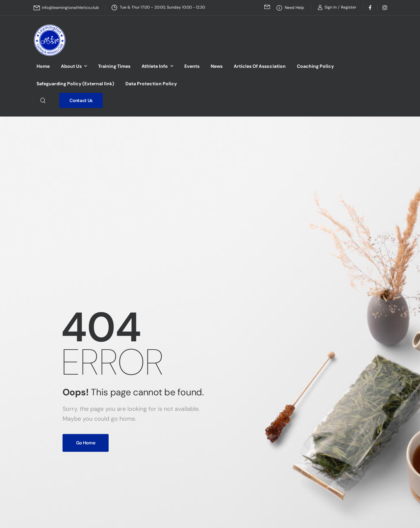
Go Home (86, 443)
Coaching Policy (315, 66)
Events (192, 66)
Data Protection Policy (151, 84)
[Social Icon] (370, 7)
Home (43, 66)
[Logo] (50, 40)
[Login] (327, 7)
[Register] (349, 7)
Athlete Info (155, 66)
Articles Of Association (260, 66)
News (217, 66)
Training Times (114, 66)
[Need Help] (290, 8)
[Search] (43, 100)
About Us (71, 66)
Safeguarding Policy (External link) (75, 84)
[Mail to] (66, 8)
